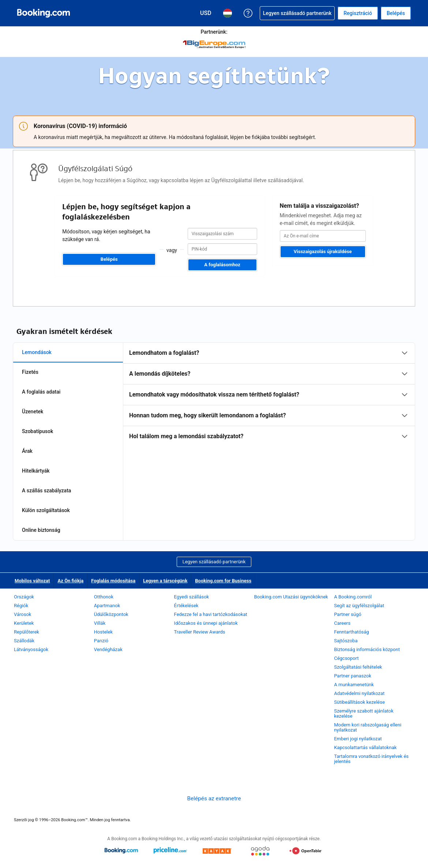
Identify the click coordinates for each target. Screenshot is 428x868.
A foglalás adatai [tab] (41, 392)
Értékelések (186, 606)
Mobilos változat (32, 581)
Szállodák (24, 641)
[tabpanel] (269, 395)
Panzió (101, 641)
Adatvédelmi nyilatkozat (359, 693)
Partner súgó (348, 614)
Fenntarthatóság (351, 632)
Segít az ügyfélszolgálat (359, 606)
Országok (24, 597)
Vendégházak (108, 649)
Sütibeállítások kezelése (359, 702)
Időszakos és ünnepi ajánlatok (206, 623)
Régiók (21, 606)
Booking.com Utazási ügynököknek (291, 597)
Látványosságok (31, 649)
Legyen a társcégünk (165, 581)
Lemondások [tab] (37, 352)
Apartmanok (107, 606)
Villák (100, 623)
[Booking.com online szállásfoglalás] (44, 13)
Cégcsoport (346, 658)
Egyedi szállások (192, 597)
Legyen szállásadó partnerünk (214, 562)
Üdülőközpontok (111, 614)
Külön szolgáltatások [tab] (46, 510)
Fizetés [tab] (30, 372)
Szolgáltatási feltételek (358, 667)
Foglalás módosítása (113, 581)
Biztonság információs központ (367, 649)
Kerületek (24, 623)
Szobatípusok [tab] (37, 431)
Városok (22, 614)
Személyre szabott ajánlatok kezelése (364, 713)
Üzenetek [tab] (33, 412)
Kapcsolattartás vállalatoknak (365, 747)
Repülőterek (27, 632)
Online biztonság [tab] (41, 530)
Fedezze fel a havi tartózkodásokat (211, 614)
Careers (342, 623)
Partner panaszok (353, 676)
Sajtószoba (346, 641)
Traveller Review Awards (200, 632)
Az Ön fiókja (70, 581)
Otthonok (104, 597)
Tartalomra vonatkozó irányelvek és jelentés (371, 759)
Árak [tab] (27, 451)
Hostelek (103, 632)
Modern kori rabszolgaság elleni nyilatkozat (368, 727)
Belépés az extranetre (214, 799)
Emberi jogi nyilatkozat (358, 739)
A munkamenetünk (354, 685)
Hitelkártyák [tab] (36, 471)
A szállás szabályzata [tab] (46, 491)
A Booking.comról (353, 597)
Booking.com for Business (223, 581)
